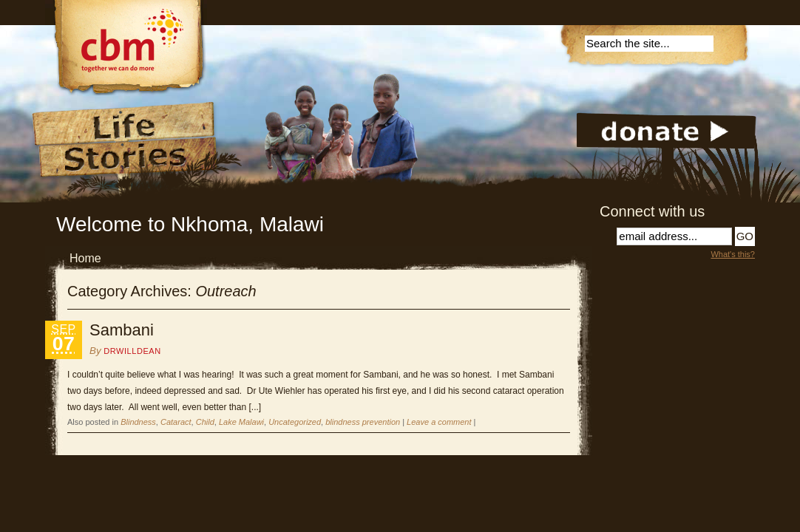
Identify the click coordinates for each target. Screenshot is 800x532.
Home (85, 258)
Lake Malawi (241, 422)
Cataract (176, 422)
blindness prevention (363, 422)
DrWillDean (132, 351)
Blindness (138, 422)
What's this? (733, 254)
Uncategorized (295, 422)
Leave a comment (439, 422)
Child (205, 422)
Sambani (122, 330)
